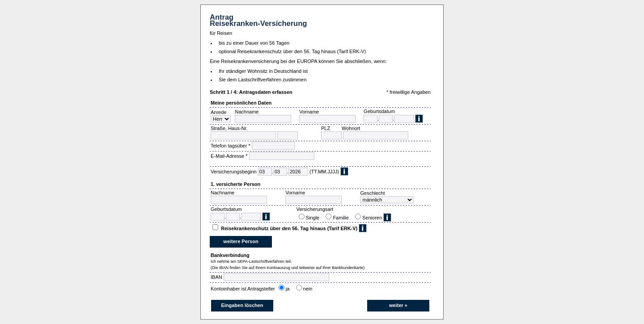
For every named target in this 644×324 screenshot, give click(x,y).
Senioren (372, 218)
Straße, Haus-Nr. (229, 128)
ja (289, 289)
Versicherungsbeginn (234, 172)
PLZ (326, 128)
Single (314, 218)
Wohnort (351, 128)
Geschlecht (372, 193)
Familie (342, 218)
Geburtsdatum (379, 111)
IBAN (216, 277)
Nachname (247, 112)
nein (309, 289)
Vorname (309, 112)
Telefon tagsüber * (231, 146)
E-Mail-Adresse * (229, 156)
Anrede (218, 112)
